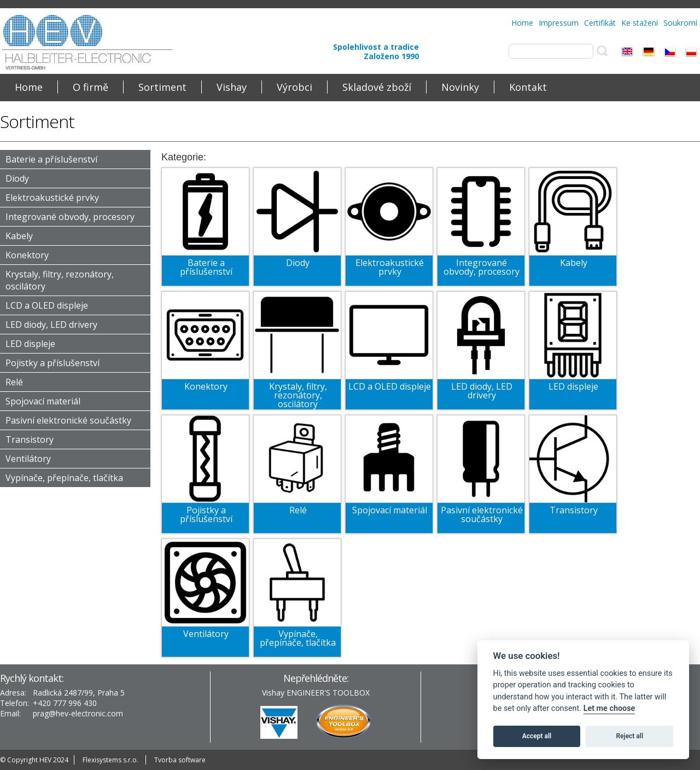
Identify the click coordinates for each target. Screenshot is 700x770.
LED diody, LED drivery (51, 325)
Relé (14, 382)
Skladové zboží (377, 87)
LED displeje (30, 344)
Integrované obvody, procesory (70, 217)
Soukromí (680, 23)
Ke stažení (640, 23)
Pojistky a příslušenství (52, 363)
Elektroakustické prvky (52, 198)
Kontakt (528, 87)
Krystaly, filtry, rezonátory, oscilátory (298, 395)
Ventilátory (28, 459)
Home (522, 23)
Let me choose (609, 708)
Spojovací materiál (43, 401)
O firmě (91, 87)
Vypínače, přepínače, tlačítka (64, 478)
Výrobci (294, 87)
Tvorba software (180, 760)
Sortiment (162, 87)
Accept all (537, 736)
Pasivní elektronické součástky (68, 420)
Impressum (559, 23)
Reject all (630, 736)
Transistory (30, 439)
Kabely (19, 236)
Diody (17, 178)
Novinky (460, 87)
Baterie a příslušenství (51, 159)
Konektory (27, 255)
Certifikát (600, 23)
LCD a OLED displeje (47, 305)
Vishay (232, 87)
